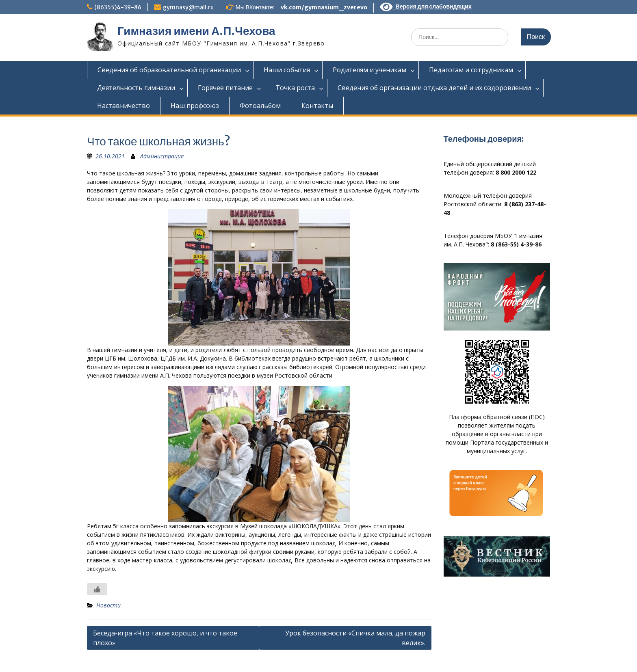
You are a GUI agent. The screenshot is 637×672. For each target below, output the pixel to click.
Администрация (162, 156)
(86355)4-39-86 (118, 7)
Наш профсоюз (195, 106)
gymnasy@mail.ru (188, 7)
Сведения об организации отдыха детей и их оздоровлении (434, 88)
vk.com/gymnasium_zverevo (324, 7)
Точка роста (295, 88)
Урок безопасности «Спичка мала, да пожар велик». (355, 638)
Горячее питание (225, 88)
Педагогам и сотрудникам (471, 70)
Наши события (287, 70)
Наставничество (123, 106)
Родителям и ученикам (369, 70)
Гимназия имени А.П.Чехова (196, 31)
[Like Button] (97, 589)
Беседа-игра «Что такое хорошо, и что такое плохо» (165, 638)
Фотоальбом (260, 106)
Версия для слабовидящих (426, 6)
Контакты (317, 106)
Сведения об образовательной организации (169, 70)
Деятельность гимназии (136, 88)
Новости (108, 605)
